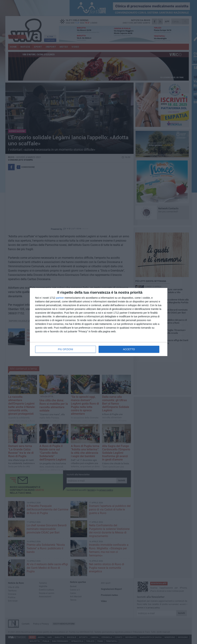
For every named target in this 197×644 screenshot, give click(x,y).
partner (60, 298)
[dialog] (99, 322)
